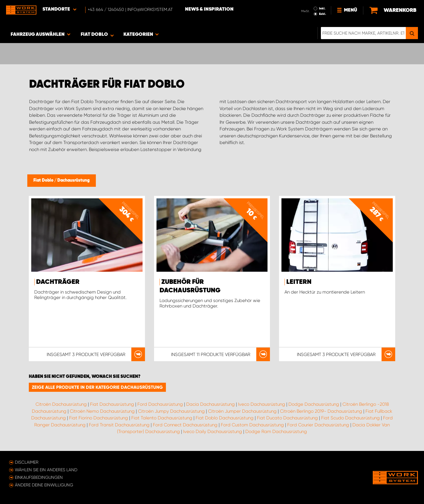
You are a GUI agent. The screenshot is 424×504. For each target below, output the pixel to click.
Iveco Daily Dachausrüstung (213, 432)
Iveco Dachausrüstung (262, 404)
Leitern (299, 282)
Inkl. (322, 8)
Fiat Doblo (44, 180)
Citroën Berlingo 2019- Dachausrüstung (321, 411)
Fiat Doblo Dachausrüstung (225, 418)
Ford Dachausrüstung (160, 404)
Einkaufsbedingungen (39, 477)
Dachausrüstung (74, 180)
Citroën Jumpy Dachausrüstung (171, 411)
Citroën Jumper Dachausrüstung (242, 411)
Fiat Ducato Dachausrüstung (287, 418)
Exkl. (323, 14)
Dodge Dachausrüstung (314, 404)
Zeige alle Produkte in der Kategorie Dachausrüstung (97, 387)
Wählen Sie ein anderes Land (46, 470)
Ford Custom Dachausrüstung (252, 425)
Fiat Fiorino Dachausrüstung (99, 418)
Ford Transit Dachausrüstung (119, 425)
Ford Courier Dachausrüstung (318, 425)
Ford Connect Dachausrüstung (185, 425)
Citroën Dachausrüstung (61, 404)
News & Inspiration (209, 9)
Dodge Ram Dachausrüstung (276, 432)
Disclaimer (27, 462)
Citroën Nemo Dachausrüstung (102, 411)
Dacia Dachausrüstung (210, 404)
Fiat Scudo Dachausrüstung (350, 418)
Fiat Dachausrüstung (112, 404)
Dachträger (58, 282)
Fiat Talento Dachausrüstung (162, 418)
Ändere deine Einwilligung (44, 485)
